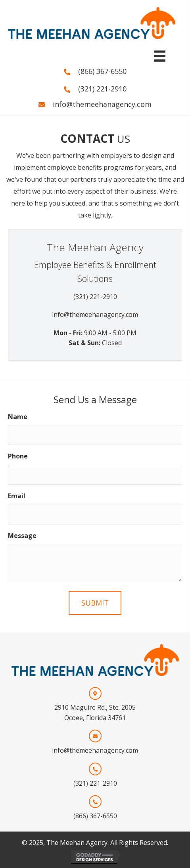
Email (17, 496)
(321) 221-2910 (102, 89)
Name (18, 417)
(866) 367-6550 (102, 71)
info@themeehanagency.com (102, 104)
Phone (18, 456)
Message (22, 536)
